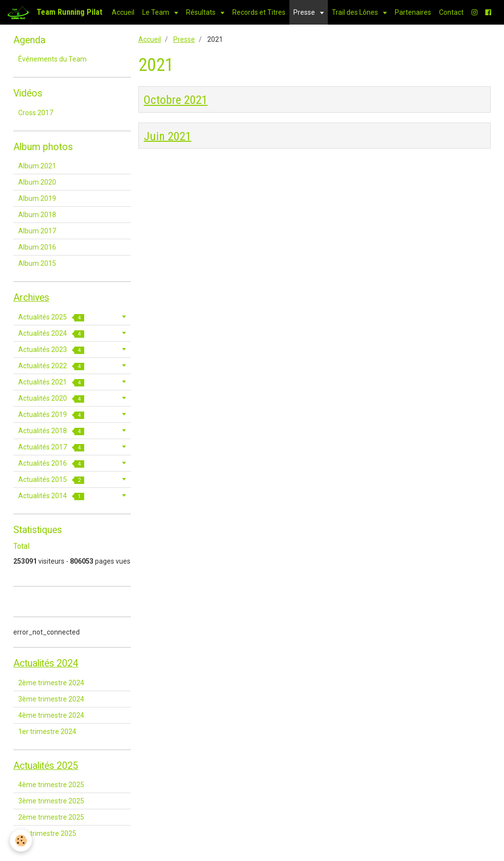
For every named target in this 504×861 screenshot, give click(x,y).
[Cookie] (21, 841)
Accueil (123, 12)
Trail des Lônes (356, 12)
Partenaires (413, 12)
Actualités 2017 (51, 447)
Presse (305, 12)
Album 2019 (37, 198)
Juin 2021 (168, 136)
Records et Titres (259, 12)
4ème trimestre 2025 (51, 785)
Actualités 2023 (51, 350)
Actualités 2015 (51, 480)
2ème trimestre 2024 (51, 683)
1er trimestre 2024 (47, 732)
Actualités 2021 (51, 382)
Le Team (157, 12)
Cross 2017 (36, 113)
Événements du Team (52, 59)
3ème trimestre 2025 (51, 801)
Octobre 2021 (176, 100)
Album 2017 (37, 231)
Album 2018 (37, 215)
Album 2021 (37, 166)
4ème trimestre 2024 (51, 715)
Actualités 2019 (51, 415)
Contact (451, 12)
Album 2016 (37, 247)
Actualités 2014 (51, 496)
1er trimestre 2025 (47, 833)
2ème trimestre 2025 (51, 817)
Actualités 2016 (51, 463)
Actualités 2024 (51, 334)
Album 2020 (37, 182)
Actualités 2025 (51, 317)
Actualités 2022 (51, 366)
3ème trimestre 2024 (51, 699)
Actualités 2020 (51, 399)
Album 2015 (37, 263)
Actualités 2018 (51, 431)
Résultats (202, 12)
